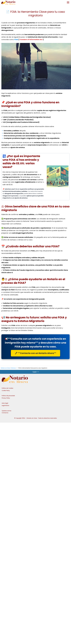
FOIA (16, 40)
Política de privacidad (8, 396)
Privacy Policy (6, 398)
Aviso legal (5, 403)
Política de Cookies (7, 388)
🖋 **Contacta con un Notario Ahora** (35, 353)
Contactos (5, 413)
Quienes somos (6, 411)
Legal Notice (5, 405)
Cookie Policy (6, 391)
